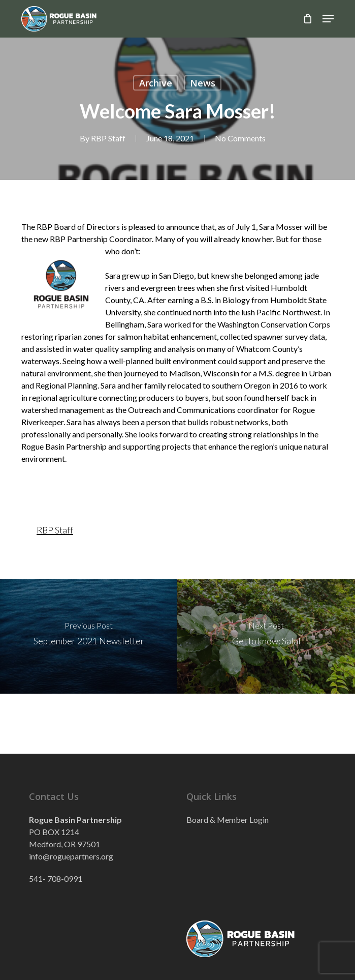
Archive (156, 83)
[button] (328, 19)
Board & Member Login (228, 820)
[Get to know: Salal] (266, 636)
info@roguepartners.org (71, 856)
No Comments (240, 138)
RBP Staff (108, 138)
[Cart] (308, 19)
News (203, 83)
